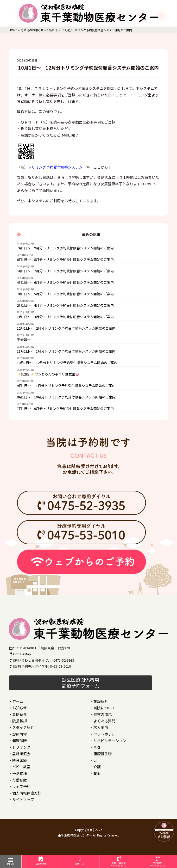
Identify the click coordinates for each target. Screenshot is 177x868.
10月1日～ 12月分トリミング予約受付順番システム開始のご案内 (67, 363)
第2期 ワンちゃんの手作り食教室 (48, 374)
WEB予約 (41, 861)
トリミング (21, 747)
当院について (104, 708)
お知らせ (20, 708)
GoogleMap (20, 654)
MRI (97, 747)
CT (96, 760)
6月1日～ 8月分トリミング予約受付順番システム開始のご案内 (65, 259)
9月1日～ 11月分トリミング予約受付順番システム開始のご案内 (66, 386)
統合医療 (20, 760)
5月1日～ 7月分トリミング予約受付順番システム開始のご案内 (65, 271)
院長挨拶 (20, 721)
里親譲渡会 (21, 754)
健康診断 (20, 741)
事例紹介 (20, 714)
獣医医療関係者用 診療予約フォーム (80, 683)
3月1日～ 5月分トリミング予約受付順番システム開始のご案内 (65, 294)
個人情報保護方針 (27, 793)
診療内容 (20, 734)
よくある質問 (104, 721)
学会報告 (24, 340)
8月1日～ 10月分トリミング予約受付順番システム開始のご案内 (66, 397)
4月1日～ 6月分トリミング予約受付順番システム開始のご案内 (65, 282)
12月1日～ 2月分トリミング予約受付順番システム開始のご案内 (66, 328)
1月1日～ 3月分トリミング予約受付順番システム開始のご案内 (65, 317)
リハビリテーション (110, 741)
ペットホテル (104, 734)
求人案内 (101, 727)
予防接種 (20, 773)
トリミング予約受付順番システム (55, 167)
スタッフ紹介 (23, 727)
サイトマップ (23, 799)
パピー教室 (21, 767)
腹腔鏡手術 (103, 754)
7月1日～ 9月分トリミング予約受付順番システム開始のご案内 (65, 248)
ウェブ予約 (21, 786)
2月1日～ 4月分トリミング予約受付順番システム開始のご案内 (65, 305)
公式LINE (80, 861)
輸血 (97, 773)
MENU (11, 862)
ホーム (18, 701)
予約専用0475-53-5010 (158, 862)
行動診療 (20, 780)
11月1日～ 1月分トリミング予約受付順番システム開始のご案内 (66, 351)
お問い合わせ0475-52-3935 (119, 862)
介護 (97, 767)
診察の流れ (103, 714)
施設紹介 (101, 701)
